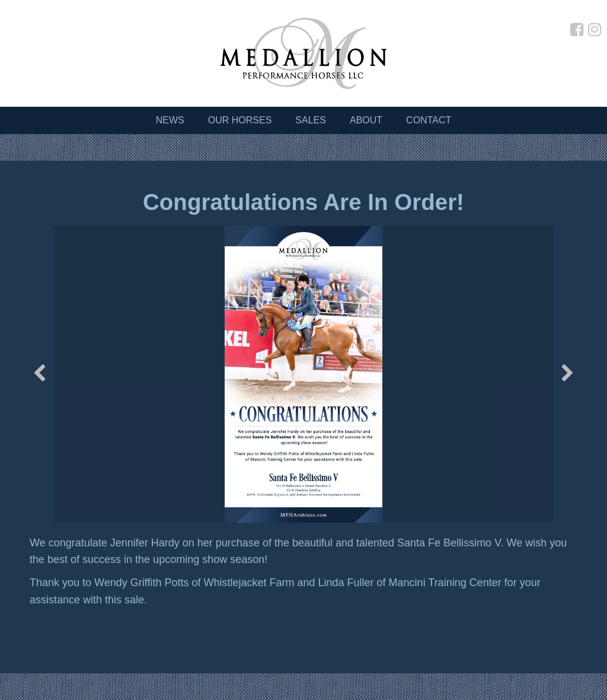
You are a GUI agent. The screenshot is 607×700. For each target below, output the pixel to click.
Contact (429, 120)
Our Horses (240, 120)
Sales (311, 120)
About (366, 120)
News (170, 120)
